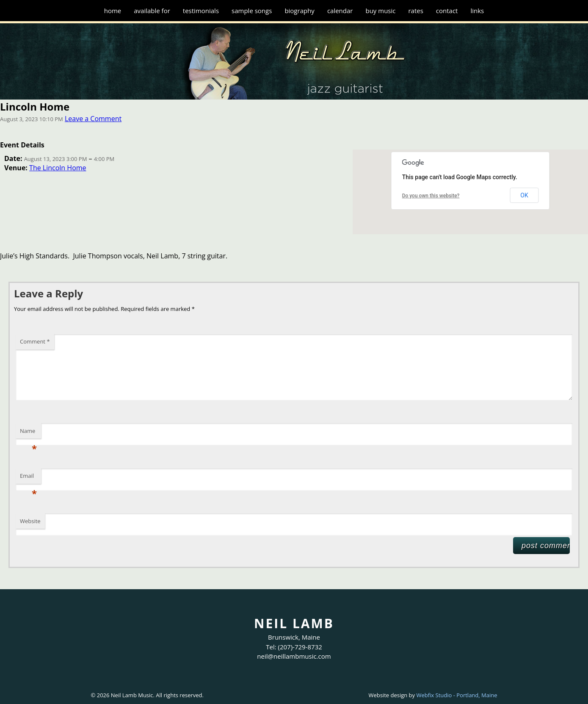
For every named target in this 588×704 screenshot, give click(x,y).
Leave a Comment (93, 119)
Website (30, 521)
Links (477, 11)
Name (28, 433)
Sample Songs (252, 11)
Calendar (340, 11)
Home (113, 11)
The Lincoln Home (58, 168)
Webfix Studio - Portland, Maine (457, 695)
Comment (35, 341)
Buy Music (380, 11)
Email (28, 478)
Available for (152, 11)
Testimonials (201, 11)
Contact (447, 11)
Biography (300, 11)
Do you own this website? (431, 196)
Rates (415, 11)
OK (524, 195)
